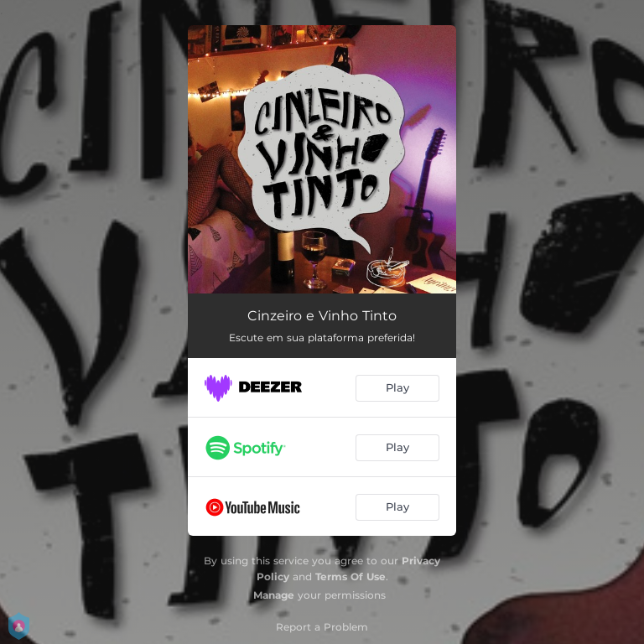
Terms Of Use (351, 576)
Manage (274, 595)
